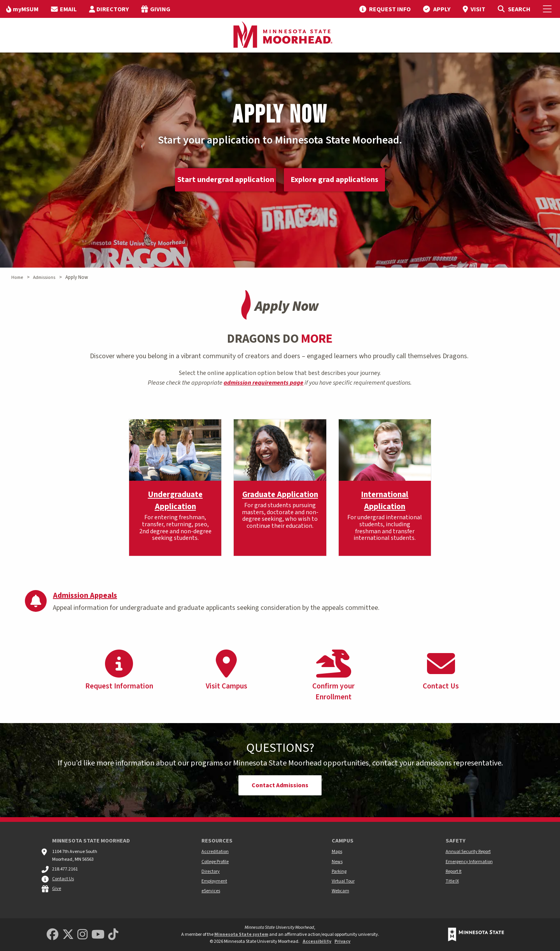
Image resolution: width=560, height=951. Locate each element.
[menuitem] (22, 9)
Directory (211, 871)
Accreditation (215, 852)
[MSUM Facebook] (52, 935)
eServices (211, 891)
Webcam (340, 891)
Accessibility (317, 941)
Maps (337, 852)
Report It (454, 871)
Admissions (44, 278)
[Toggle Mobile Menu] (548, 9)
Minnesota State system (241, 934)
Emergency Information (469, 862)
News (337, 862)
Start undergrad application (226, 180)
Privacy (342, 941)
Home (17, 278)
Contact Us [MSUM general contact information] (63, 879)
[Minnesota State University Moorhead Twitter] (68, 935)
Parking (339, 871)
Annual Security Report (468, 852)
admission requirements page (263, 383)
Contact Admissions (280, 785)
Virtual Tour (343, 881)
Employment (214, 881)
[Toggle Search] (514, 9)
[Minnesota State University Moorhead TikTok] (113, 935)
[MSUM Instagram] (82, 935)
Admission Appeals (85, 595)
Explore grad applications (334, 180)
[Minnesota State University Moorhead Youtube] (98, 935)
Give (57, 889)
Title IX (452, 881)
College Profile (215, 862)
